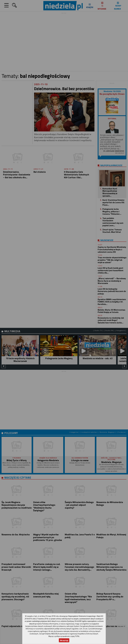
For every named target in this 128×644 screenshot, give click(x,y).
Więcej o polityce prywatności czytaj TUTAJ (64, 636)
